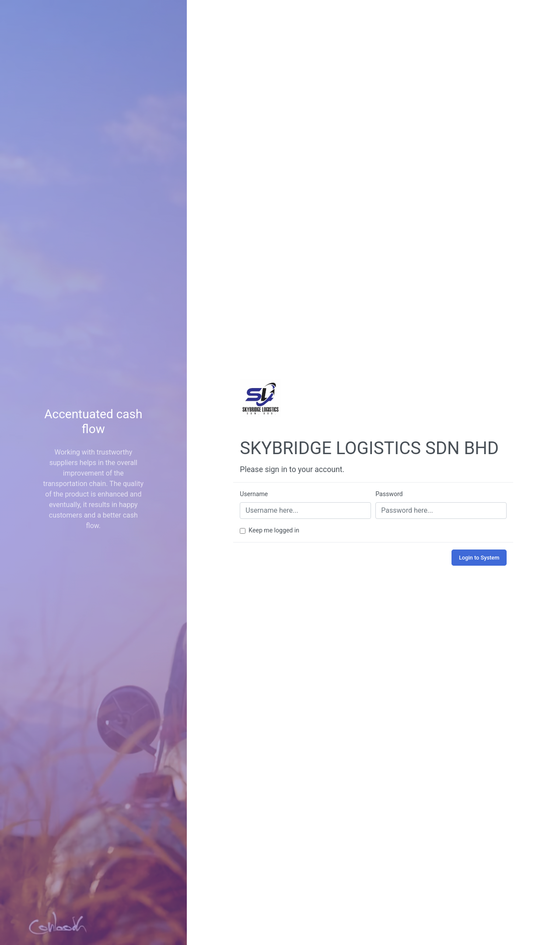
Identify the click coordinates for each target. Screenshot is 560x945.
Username (254, 494)
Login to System (479, 558)
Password (389, 494)
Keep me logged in (274, 530)
